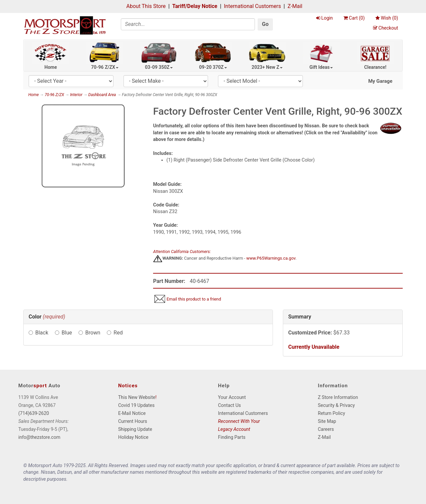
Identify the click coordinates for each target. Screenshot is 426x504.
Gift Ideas (321, 67)
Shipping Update (135, 429)
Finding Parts (232, 437)
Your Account (232, 397)
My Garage (380, 81)
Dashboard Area (102, 95)
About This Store (146, 6)
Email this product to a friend (194, 299)
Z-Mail (295, 6)
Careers (326, 429)
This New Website (137, 397)
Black (42, 333)
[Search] (188, 24)
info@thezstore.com (39, 437)
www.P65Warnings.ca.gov (271, 258)
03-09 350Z (159, 67)
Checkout (386, 28)
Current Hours (133, 421)
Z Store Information (338, 397)
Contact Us (229, 405)
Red (118, 333)
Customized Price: (310, 333)
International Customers (252, 6)
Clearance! (375, 67)
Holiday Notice (133, 437)
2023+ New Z (267, 67)
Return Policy (331, 413)
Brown (93, 333)
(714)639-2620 (34, 413)
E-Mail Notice (132, 413)
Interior (76, 95)
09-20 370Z (213, 67)
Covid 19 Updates (136, 405)
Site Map (327, 421)
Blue (67, 333)
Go (265, 24)
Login (324, 18)
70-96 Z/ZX (105, 67)
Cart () (354, 18)
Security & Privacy (336, 405)
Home (51, 67)
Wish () (387, 18)
